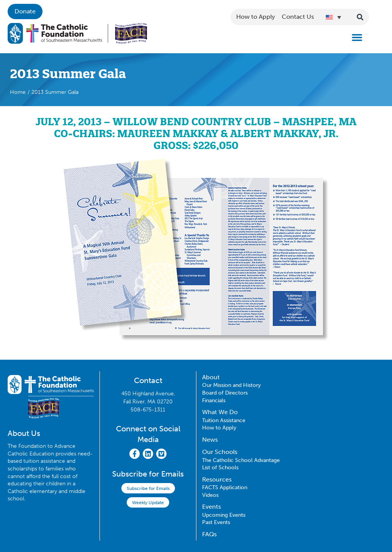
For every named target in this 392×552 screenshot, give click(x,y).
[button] (357, 38)
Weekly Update (148, 503)
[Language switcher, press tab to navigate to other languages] (333, 17)
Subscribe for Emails (148, 488)
